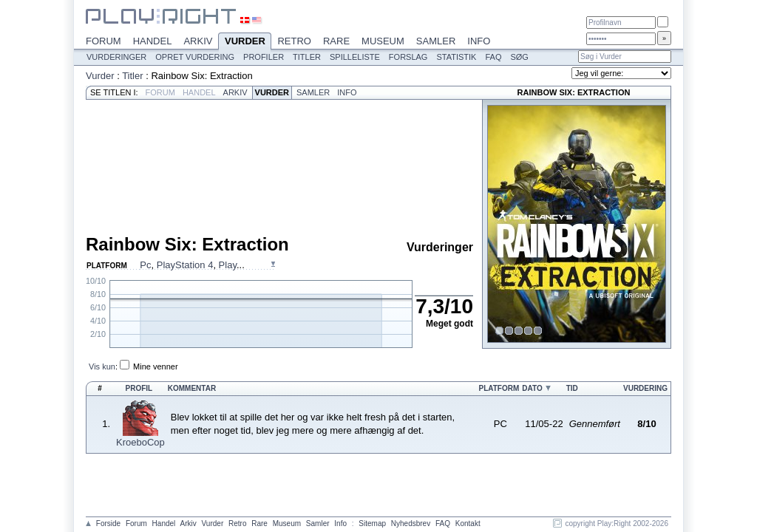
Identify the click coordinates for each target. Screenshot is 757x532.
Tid (572, 388)
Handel (153, 41)
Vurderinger (116, 57)
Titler (307, 57)
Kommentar (192, 388)
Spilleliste (355, 57)
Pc (145, 265)
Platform (499, 388)
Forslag (408, 57)
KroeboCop (140, 442)
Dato (532, 388)
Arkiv (198, 41)
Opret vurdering (195, 57)
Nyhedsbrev (411, 524)
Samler (436, 41)
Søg (519, 57)
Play (228, 265)
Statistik (456, 57)
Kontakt (468, 524)
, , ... (192, 265)
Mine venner (156, 366)
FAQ (493, 57)
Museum (383, 41)
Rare (336, 41)
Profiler (264, 57)
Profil (139, 388)
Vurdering (645, 388)
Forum (103, 41)
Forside (108, 524)
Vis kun (102, 366)
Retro (294, 41)
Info (479, 41)
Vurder (245, 42)
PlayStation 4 (185, 265)
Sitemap (372, 524)
